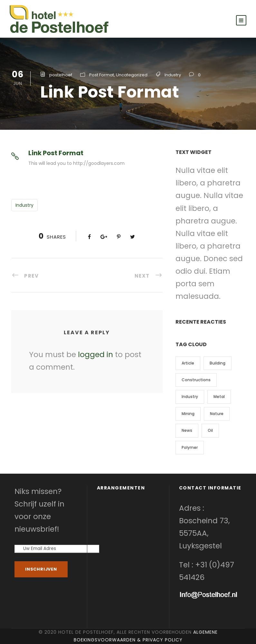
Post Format (102, 75)
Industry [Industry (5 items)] (190, 397)
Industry (173, 75)
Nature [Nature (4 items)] (217, 414)
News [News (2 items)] (187, 430)
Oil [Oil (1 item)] (210, 430)
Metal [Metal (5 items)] (219, 397)
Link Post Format (56, 153)
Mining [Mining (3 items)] (188, 414)
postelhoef (61, 75)
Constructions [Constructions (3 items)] (196, 380)
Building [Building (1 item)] (218, 363)
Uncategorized (132, 75)
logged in (95, 355)
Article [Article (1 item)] (188, 363)
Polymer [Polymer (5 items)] (190, 447)
